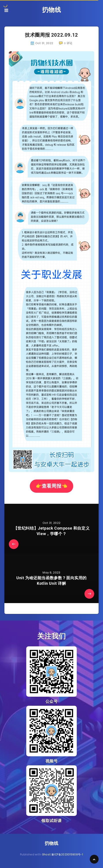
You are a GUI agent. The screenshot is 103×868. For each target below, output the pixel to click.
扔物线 (52, 10)
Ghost (46, 854)
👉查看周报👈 (52, 486)
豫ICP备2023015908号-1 (67, 854)
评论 (66, 43)
